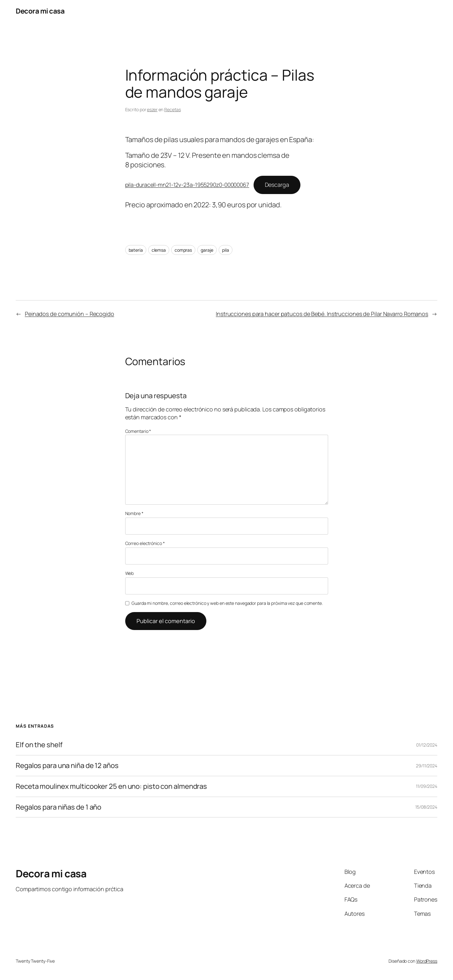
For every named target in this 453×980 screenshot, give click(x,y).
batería (136, 250)
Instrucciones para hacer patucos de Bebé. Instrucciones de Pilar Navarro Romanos (322, 314)
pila (226, 250)
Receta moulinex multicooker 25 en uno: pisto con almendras (111, 786)
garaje (207, 250)
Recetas (172, 109)
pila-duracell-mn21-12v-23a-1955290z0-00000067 (187, 185)
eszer (152, 109)
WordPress (427, 961)
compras (183, 250)
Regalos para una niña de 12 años (67, 766)
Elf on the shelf (39, 745)
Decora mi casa (40, 11)
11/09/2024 (427, 786)
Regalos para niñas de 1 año (59, 807)
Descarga (277, 185)
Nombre (134, 513)
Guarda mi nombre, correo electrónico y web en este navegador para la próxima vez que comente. (227, 603)
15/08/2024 (426, 807)
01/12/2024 (427, 745)
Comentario (138, 431)
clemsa (159, 250)
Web (130, 573)
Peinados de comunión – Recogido (70, 314)
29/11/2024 (427, 766)
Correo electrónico (145, 543)
